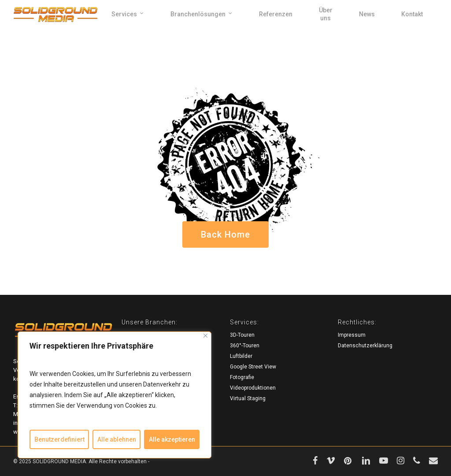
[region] (115, 395)
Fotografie (242, 377)
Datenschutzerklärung (365, 346)
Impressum (352, 335)
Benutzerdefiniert (59, 439)
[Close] (205, 336)
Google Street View (253, 367)
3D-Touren (242, 335)
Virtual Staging (248, 398)
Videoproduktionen (253, 388)
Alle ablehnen (117, 439)
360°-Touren (245, 346)
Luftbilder (241, 356)
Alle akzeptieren (172, 439)
